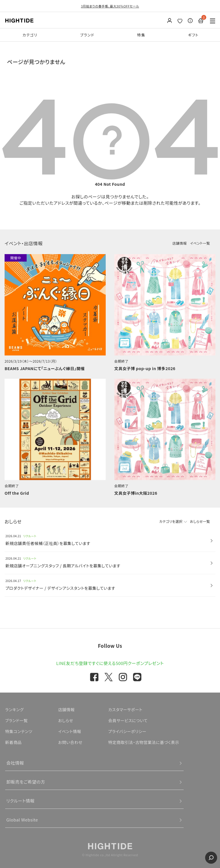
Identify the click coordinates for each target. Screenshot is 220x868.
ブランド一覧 (16, 720)
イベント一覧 (200, 243)
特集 (141, 35)
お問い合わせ (70, 742)
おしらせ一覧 (200, 521)
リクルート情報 (20, 801)
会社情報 (15, 763)
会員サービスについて (128, 720)
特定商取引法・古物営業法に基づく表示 (144, 742)
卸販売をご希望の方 (26, 782)
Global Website (22, 820)
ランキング (14, 710)
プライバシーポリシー (127, 731)
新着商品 (13, 742)
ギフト (193, 35)
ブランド (87, 35)
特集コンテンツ (19, 731)
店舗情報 (180, 243)
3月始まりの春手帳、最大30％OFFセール (110, 6)
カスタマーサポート (125, 710)
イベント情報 (70, 731)
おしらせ (66, 720)
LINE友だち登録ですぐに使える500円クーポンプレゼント (110, 663)
